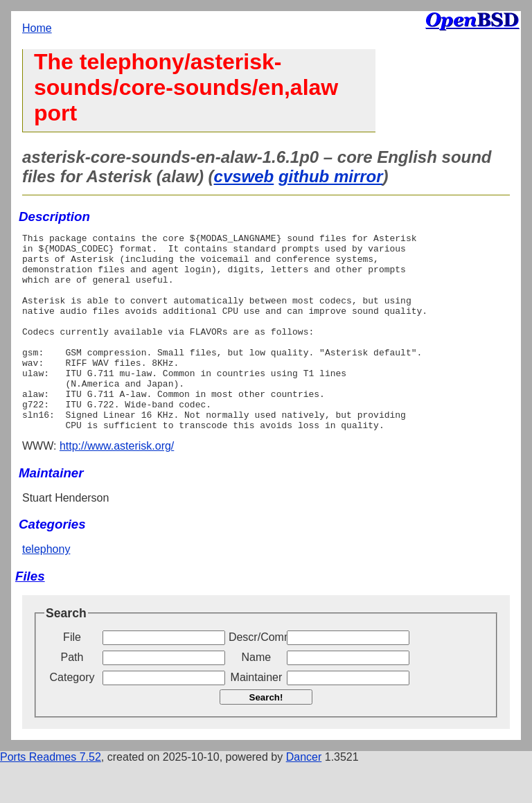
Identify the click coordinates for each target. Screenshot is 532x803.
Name (257, 697)
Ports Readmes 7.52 (51, 796)
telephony (46, 589)
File (72, 677)
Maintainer (257, 717)
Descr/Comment (256, 677)
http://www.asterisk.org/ (117, 485)
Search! (266, 737)
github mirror (331, 176)
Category (72, 717)
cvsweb (244, 176)
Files (30, 616)
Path (72, 697)
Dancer (304, 796)
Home (37, 28)
